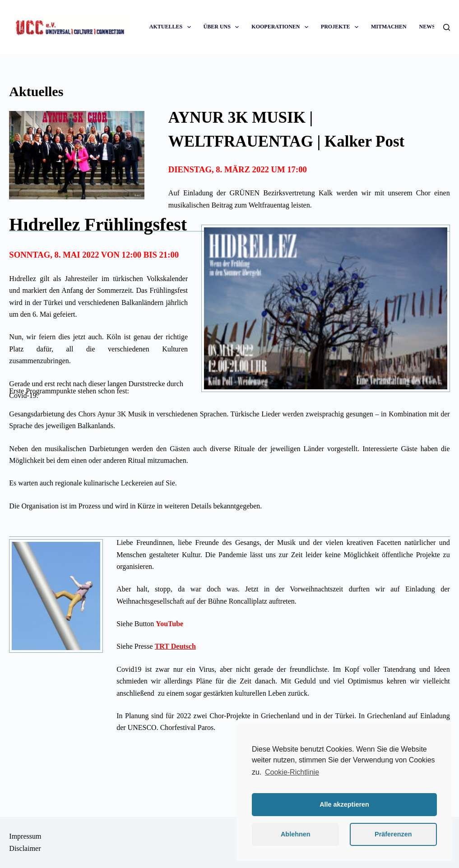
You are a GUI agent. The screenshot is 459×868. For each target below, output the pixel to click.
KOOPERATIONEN (282, 27)
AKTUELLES (172, 27)
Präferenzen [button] (393, 834)
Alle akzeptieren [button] (344, 804)
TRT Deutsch (175, 646)
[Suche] (447, 27)
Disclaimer (25, 848)
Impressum (25, 836)
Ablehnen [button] (296, 834)
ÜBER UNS (223, 27)
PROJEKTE (341, 27)
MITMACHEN (389, 27)
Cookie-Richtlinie (292, 772)
